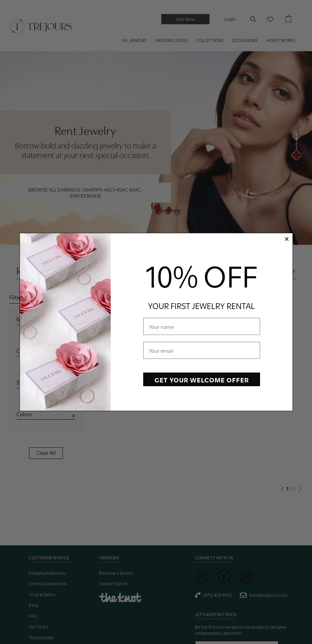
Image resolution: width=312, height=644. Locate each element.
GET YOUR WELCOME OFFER (202, 379)
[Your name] (201, 326)
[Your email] (201, 350)
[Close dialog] (287, 239)
